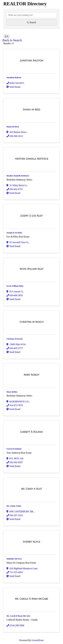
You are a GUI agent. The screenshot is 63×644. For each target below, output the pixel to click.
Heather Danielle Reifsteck (18, 176)
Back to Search (12, 40)
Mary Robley (12, 392)
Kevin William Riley (15, 286)
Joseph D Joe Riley (14, 233)
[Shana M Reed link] (31, 110)
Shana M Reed (13, 127)
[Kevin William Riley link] (31, 269)
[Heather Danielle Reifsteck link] (31, 159)
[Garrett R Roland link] (31, 432)
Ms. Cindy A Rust (14, 506)
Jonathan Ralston (14, 77)
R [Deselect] (7, 36)
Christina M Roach (14, 339)
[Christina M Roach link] (31, 322)
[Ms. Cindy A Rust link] (32, 489)
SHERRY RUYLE (14, 559)
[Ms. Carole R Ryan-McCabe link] (31, 599)
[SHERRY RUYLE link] (31, 542)
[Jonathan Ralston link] (31, 61)
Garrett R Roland (14, 449)
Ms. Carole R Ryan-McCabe (18, 616)
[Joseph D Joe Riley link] (32, 216)
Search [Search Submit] (31, 22)
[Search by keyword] (31, 15)
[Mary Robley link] (31, 375)
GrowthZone (38, 640)
